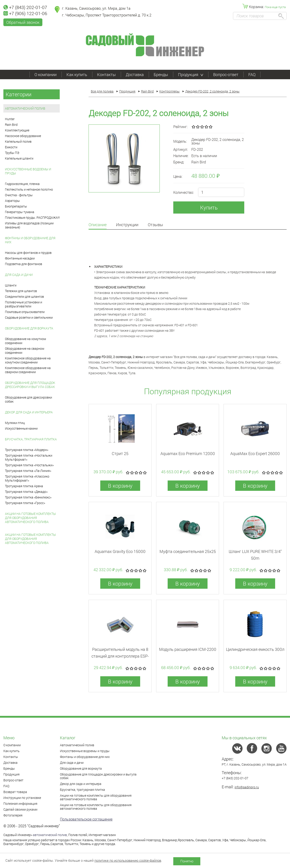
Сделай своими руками (20, 809)
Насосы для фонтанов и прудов (28, 253)
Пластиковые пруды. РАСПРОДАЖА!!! (32, 218)
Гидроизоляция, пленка (22, 184)
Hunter (10, 119)
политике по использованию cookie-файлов (128, 860)
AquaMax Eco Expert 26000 (255, 453)
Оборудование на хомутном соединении (25, 341)
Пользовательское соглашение (86, 819)
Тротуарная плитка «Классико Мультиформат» (27, 478)
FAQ (252, 74)
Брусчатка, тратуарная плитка (31, 439)
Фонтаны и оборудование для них (30, 240)
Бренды (161, 74)
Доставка (135, 74)
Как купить (77, 74)
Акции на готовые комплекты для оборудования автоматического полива (30, 518)
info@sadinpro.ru (247, 787)
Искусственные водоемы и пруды (28, 171)
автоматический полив (50, 835)
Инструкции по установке (22, 798)
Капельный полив (18, 141)
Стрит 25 (120, 453)
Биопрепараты (16, 206)
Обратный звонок (23, 22)
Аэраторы (12, 201)
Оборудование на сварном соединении (25, 351)
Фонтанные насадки (20, 258)
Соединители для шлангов (24, 296)
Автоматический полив (25, 108)
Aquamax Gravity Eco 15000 (120, 551)
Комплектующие (17, 130)
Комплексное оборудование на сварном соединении (28, 370)
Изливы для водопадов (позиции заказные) (29, 225)
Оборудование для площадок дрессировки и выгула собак (30, 385)
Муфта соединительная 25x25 (188, 551)
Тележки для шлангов (21, 291)
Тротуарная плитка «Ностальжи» (29, 465)
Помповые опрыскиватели (25, 312)
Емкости (11, 147)
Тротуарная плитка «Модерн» (27, 450)
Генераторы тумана (20, 212)
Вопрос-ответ (226, 74)
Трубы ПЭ (12, 153)
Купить (209, 207)
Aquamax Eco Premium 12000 (188, 453)
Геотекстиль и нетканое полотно (29, 189)
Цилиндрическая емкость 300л (255, 649)
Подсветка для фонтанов (24, 264)
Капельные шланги (19, 158)
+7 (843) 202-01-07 (25, 7)
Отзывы (155, 225)
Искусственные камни (21, 428)
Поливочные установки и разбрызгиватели (24, 304)
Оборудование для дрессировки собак (29, 399)
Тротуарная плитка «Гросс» (25, 503)
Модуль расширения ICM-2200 (188, 649)
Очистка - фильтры (19, 195)
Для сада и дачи (19, 275)
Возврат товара (15, 792)
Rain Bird (11, 125)
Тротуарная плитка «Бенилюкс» (28, 497)
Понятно (187, 861)
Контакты (106, 74)
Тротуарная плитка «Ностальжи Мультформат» (29, 457)
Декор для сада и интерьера (29, 412)
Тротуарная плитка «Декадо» (26, 492)
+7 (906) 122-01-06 (25, 13)
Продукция (191, 74)
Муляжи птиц (15, 423)
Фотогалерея (13, 815)
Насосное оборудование (23, 136)
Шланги (11, 285)
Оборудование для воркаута (29, 328)
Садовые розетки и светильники (29, 317)
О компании (46, 74)
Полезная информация (20, 804)
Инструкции (127, 225)
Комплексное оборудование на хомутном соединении (28, 360)
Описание (98, 225)
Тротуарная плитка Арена (24, 486)
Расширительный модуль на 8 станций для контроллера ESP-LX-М (120, 656)
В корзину (120, 486)
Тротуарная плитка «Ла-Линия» (28, 471)
